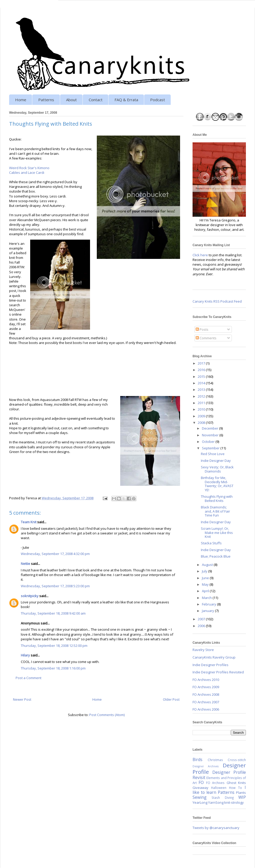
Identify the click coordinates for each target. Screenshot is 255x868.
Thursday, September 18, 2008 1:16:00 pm (53, 668)
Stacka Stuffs (211, 543)
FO (201, 782)
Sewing (200, 797)
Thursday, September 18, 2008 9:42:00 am (53, 613)
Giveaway (200, 788)
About (71, 100)
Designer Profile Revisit (219, 775)
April (206, 591)
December (211, 428)
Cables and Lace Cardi (27, 173)
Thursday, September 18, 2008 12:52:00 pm (54, 646)
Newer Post (22, 699)
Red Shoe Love (213, 454)
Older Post (171, 699)
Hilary (25, 655)
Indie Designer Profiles (211, 665)
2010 (202, 409)
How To (235, 788)
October (209, 442)
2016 (202, 370)
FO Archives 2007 (206, 702)
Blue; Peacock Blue (216, 556)
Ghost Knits (236, 783)
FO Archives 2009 (206, 687)
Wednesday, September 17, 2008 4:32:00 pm (55, 554)
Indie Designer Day (216, 461)
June (206, 578)
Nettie (25, 564)
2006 (202, 626)
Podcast (158, 100)
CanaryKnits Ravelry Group (214, 657)
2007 (202, 619)
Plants (241, 793)
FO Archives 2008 (206, 694)
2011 (202, 403)
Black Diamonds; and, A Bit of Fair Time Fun (215, 511)
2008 (202, 423)
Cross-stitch (237, 760)
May (206, 584)
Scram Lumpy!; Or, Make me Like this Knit (217, 532)
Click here (200, 255)
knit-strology (234, 802)
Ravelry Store (203, 650)
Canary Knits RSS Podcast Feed (217, 301)
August (208, 565)
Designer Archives (206, 766)
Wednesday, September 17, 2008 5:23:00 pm (55, 586)
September (211, 448)
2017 (202, 363)
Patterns (46, 100)
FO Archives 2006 (206, 709)
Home (21, 100)
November (211, 435)
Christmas (215, 760)
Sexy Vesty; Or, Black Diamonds (217, 469)
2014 (202, 383)
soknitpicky (30, 596)
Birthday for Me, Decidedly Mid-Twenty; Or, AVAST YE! (217, 484)
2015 (202, 376)
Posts (202, 329)
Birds (197, 759)
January (208, 611)
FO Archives (215, 783)
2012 (202, 396)
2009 (202, 416)
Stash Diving (222, 797)
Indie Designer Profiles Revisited (218, 672)
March (207, 598)
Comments (206, 338)
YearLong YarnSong (208, 802)
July (205, 571)
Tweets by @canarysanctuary (216, 828)
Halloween (219, 788)
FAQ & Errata (126, 100)
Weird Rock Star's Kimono (29, 168)
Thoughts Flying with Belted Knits (217, 499)
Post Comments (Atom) (107, 715)
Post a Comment (28, 678)
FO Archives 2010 (206, 680)
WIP (242, 797)
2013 (202, 390)
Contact (96, 100)
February (209, 604)
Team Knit (29, 522)
